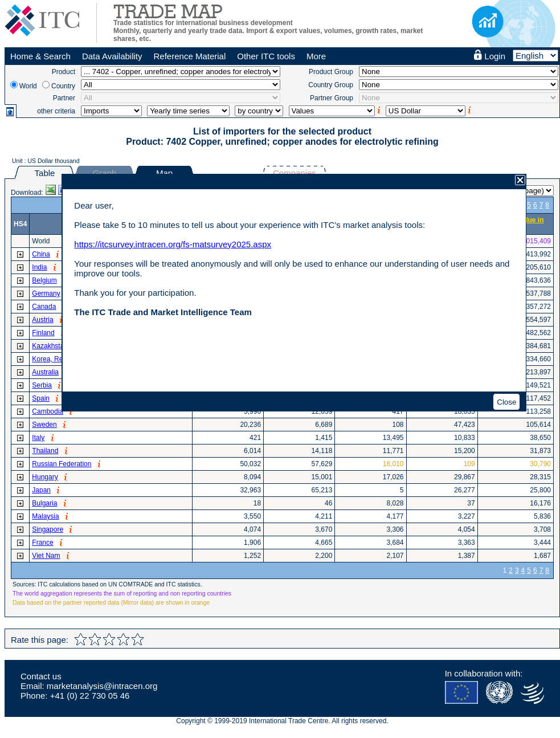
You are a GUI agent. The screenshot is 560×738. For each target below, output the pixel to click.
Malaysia (45, 516)
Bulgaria (44, 503)
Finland (43, 333)
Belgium (44, 280)
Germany (46, 293)
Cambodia (48, 411)
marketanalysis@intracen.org (102, 686)
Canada (44, 307)
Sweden (44, 425)
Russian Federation (62, 464)
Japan (41, 490)
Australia (45, 372)
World (28, 86)
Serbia (42, 385)
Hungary (45, 477)
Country (63, 86)
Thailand (45, 451)
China (41, 254)
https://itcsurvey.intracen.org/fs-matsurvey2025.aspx (173, 244)
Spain (41, 398)
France (42, 543)
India (39, 267)
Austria (42, 320)
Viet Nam (46, 556)
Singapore (48, 529)
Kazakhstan (50, 346)
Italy (38, 438)
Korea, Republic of (60, 359)
